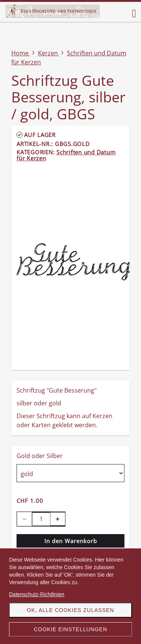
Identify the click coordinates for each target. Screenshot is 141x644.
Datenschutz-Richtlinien (37, 594)
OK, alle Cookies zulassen (71, 610)
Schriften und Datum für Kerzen (66, 155)
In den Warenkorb (71, 541)
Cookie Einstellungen (70, 629)
